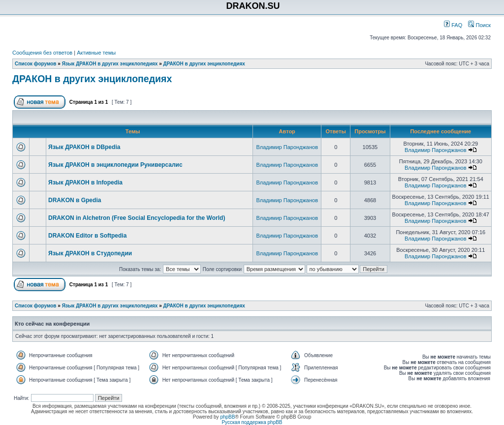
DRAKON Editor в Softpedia (87, 236)
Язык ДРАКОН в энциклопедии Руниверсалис (115, 165)
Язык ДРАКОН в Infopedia (85, 182)
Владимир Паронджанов (287, 147)
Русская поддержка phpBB (252, 422)
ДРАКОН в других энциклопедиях (204, 64)
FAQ (453, 25)
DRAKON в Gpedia (75, 200)
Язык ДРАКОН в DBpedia (84, 147)
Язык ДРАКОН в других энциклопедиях (110, 64)
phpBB (227, 417)
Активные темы (96, 53)
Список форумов (36, 64)
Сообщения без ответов (42, 53)
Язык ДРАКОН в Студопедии (90, 253)
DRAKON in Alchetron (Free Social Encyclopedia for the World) (137, 218)
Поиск (479, 25)
